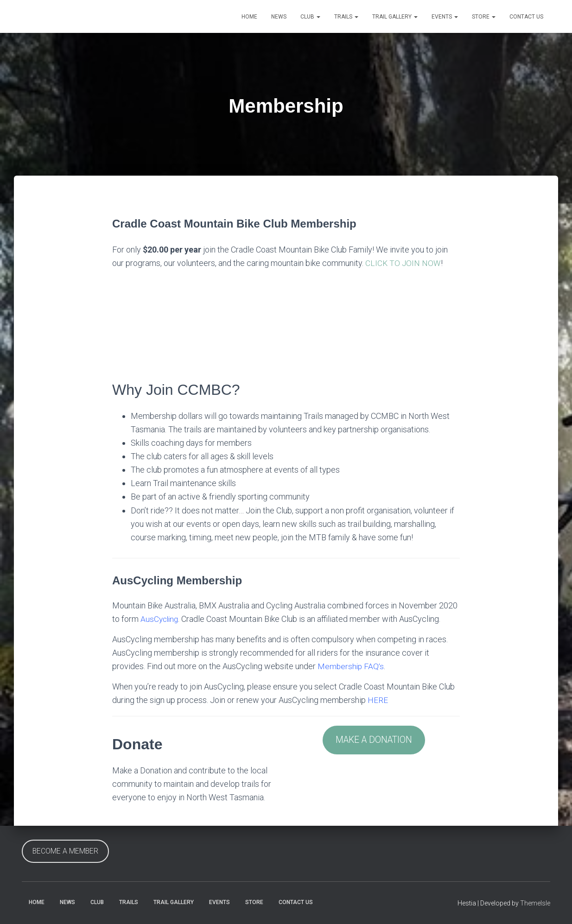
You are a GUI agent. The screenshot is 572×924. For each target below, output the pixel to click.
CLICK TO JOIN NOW (404, 263)
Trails (346, 17)
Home (249, 17)
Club (310, 17)
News (279, 17)
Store (484, 17)
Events (445, 17)
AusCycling (160, 619)
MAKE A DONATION (374, 740)
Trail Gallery (395, 17)
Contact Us (526, 17)
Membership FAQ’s (351, 666)
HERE (378, 700)
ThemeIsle (535, 903)
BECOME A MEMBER (65, 851)
